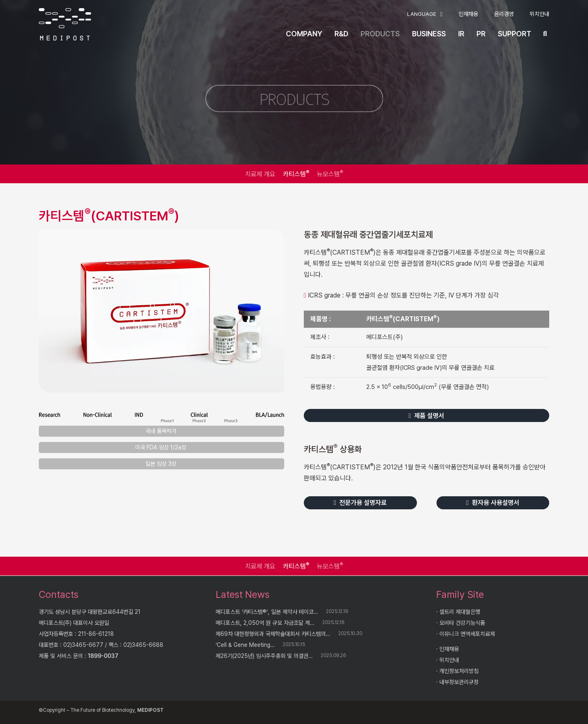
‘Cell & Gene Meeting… (245, 645)
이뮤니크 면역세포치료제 (467, 634)
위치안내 (449, 660)
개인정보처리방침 (459, 671)
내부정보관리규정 (459, 682)
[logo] (65, 24)
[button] (425, 14)
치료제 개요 (260, 174)
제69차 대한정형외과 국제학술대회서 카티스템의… (273, 634)
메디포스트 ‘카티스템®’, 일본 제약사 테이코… (267, 612)
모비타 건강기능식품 (462, 623)
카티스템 (296, 174)
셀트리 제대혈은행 (460, 612)
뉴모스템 (330, 174)
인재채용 (449, 649)
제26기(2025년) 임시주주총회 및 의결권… (264, 656)
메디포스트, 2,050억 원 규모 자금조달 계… (265, 623)
